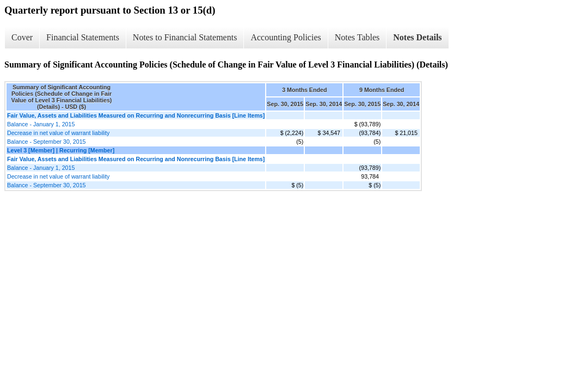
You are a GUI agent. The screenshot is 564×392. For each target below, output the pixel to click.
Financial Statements (83, 37)
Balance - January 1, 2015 (41, 124)
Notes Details (417, 37)
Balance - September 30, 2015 (47, 142)
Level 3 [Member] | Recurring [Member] (61, 150)
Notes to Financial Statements (185, 37)
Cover (22, 37)
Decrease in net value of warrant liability (58, 133)
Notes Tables (357, 37)
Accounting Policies (286, 37)
